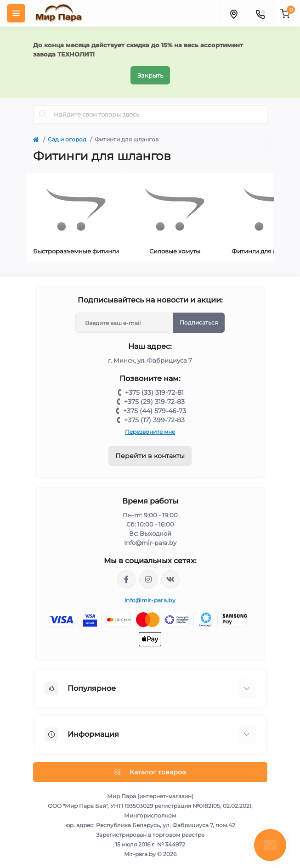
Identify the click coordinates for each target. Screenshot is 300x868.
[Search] (43, 114)
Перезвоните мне (150, 432)
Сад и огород (67, 139)
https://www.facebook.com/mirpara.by (126, 579)
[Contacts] (260, 13)
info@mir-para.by (150, 600)
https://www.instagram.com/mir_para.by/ (148, 579)
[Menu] (16, 13)
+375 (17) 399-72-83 (154, 420)
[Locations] (233, 13)
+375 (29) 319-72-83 (154, 402)
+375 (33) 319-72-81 (154, 392)
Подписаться (199, 322)
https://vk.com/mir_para (170, 579)
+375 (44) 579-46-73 (155, 411)
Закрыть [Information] (150, 75)
